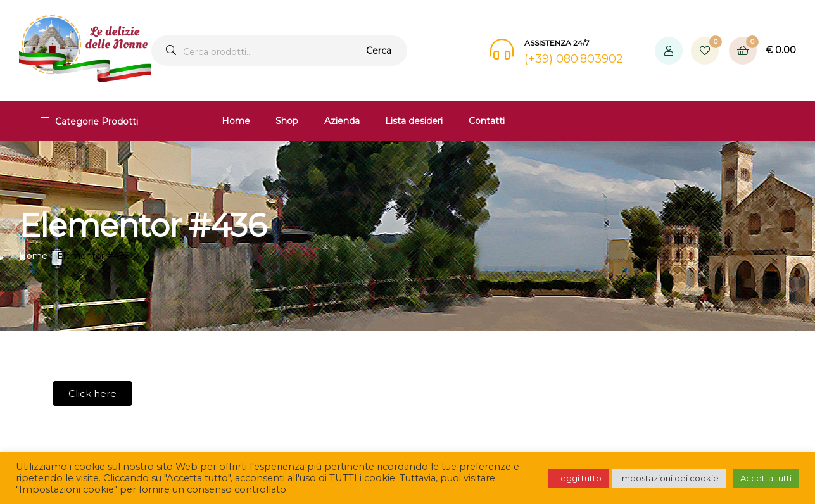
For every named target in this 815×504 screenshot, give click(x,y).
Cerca (379, 51)
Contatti (487, 121)
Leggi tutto (579, 478)
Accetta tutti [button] (766, 478)
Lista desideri (414, 121)
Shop (287, 121)
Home (236, 121)
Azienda (342, 121)
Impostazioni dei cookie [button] (669, 478)
